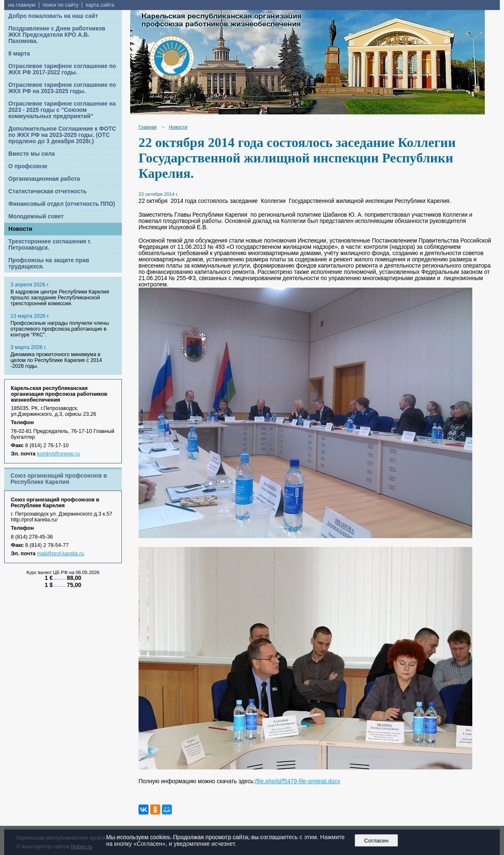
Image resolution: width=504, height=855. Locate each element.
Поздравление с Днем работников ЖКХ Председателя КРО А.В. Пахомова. (57, 35)
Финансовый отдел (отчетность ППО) (62, 204)
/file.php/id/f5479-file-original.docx (297, 781)
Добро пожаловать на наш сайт (53, 16)
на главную (22, 5)
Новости (20, 229)
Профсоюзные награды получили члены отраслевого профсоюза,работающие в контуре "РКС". (60, 329)
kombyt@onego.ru (59, 454)
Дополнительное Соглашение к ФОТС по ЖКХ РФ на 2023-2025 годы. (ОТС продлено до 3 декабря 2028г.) (62, 135)
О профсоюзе (28, 166)
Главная (148, 127)
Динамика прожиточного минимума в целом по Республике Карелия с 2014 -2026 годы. (56, 360)
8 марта (19, 54)
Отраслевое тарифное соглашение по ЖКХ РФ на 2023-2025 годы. (62, 88)
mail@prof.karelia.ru (61, 554)
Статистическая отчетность (48, 191)
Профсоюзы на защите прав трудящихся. (49, 263)
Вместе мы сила (31, 154)
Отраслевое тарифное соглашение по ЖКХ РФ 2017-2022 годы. (62, 69)
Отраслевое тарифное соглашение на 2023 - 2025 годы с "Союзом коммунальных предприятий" (62, 110)
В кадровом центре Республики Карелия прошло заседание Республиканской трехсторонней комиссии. (60, 298)
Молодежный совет (36, 216)
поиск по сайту (60, 5)
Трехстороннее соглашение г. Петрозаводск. (50, 245)
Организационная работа (44, 179)
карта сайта (100, 5)
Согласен (376, 841)
